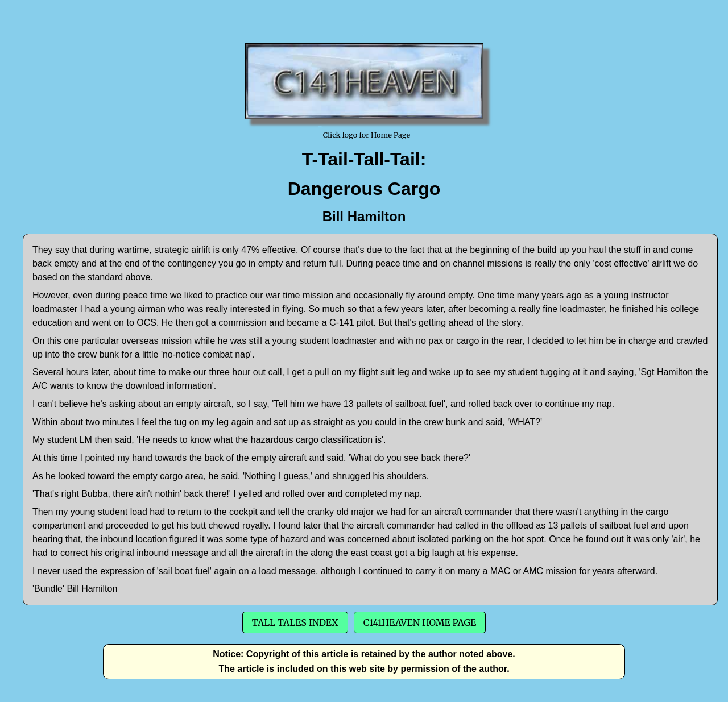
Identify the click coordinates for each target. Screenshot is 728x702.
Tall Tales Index (295, 622)
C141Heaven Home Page (420, 622)
